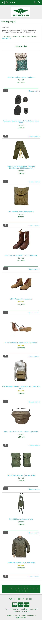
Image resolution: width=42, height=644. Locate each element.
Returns (33, 609)
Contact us (17, 611)
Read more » (6, 38)
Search (26, 611)
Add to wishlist (34, 91)
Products (24, 609)
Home (7, 609)
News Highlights (8, 21)
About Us (15, 609)
